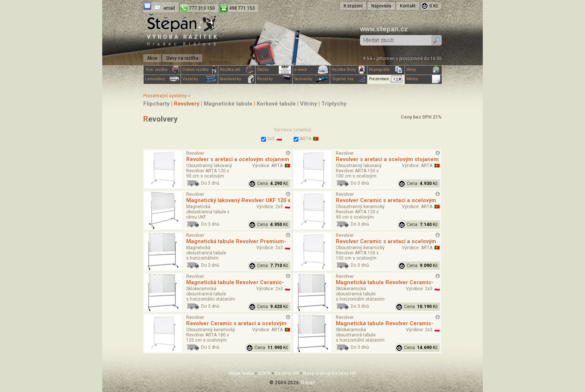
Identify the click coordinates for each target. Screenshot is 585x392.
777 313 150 (202, 8)
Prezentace (386, 79)
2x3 (268, 139)
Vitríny (309, 104)
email (169, 8)
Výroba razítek (183, 40)
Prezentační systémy (165, 96)
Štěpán (308, 383)
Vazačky (199, 79)
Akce (152, 58)
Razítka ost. (237, 70)
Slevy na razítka (182, 58)
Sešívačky (311, 79)
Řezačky (274, 79)
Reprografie (386, 70)
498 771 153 (242, 8)
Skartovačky (237, 79)
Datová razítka (199, 70)
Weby (423, 70)
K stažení (353, 6)
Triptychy (334, 104)
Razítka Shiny (349, 70)
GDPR (264, 373)
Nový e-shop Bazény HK (330, 373)
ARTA (302, 139)
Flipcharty (157, 104)
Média (423, 79)
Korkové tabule (276, 104)
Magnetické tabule (228, 104)
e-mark (311, 70)
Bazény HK (287, 373)
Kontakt (408, 6)
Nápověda (381, 6)
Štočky (274, 70)
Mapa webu (242, 373)
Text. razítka (162, 70)
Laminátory (162, 79)
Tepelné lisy (349, 79)
